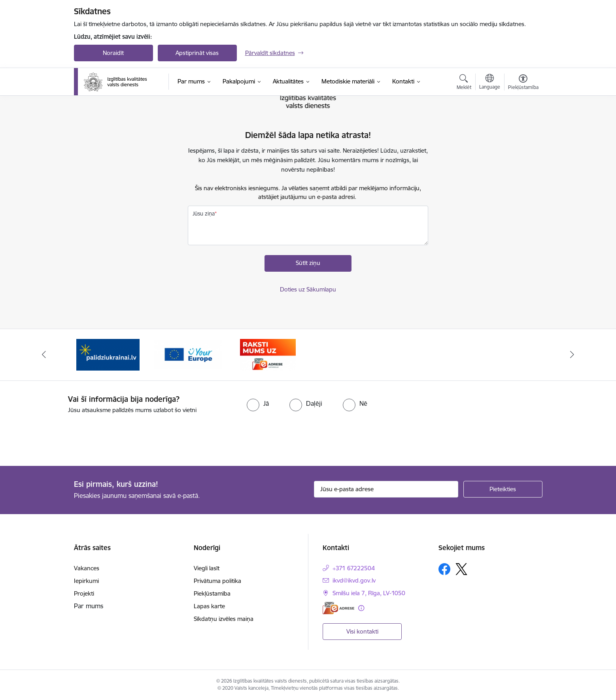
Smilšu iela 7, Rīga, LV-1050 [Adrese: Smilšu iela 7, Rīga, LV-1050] (369, 593)
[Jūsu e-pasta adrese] (386, 489)
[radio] (258, 403)
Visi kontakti (362, 631)
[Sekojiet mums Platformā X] (461, 569)
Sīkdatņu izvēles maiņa (224, 619)
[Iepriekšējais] (44, 355)
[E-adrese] (338, 608)
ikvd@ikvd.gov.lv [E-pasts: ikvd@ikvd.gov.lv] (354, 580)
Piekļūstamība (212, 593)
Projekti (84, 593)
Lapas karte (209, 606)
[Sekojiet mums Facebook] (444, 569)
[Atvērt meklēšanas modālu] (464, 83)
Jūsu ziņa (204, 214)
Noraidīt (113, 53)
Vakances (87, 568)
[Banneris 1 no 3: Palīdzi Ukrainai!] (108, 354)
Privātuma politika (217, 581)
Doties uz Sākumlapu (308, 289)
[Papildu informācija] (361, 608)
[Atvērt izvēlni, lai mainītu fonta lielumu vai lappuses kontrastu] (523, 83)
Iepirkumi (86, 581)
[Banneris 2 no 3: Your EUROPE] (188, 354)
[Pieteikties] (503, 489)
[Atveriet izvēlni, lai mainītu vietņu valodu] (490, 83)
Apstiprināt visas (197, 53)
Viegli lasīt (207, 568)
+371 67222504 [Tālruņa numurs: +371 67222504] (354, 568)
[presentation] (66, 437)
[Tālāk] (573, 355)
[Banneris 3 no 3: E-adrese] (268, 354)
